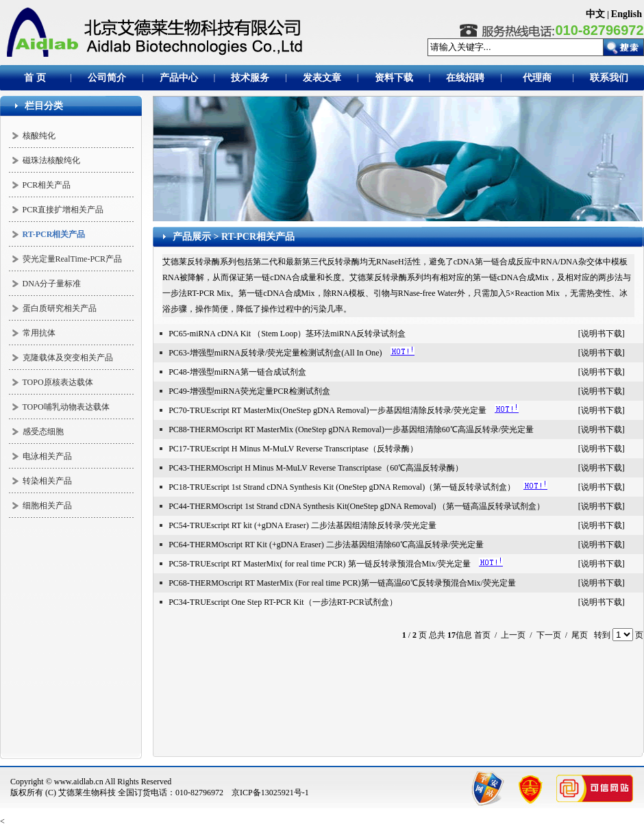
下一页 (549, 635)
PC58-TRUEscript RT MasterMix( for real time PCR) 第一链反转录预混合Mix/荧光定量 (320, 564)
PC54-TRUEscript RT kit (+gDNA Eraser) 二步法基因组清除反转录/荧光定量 (302, 525)
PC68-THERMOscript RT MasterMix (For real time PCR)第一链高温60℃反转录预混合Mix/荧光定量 (342, 583)
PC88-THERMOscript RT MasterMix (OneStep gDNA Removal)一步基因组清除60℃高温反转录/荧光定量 (351, 429)
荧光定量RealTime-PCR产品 (73, 259)
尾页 (580, 635)
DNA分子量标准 (52, 284)
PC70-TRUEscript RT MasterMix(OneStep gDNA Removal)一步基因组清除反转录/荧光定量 (327, 410)
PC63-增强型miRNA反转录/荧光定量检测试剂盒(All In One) (275, 353)
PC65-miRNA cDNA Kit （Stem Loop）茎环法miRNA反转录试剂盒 (287, 334)
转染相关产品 (47, 481)
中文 (595, 14)
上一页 (513, 635)
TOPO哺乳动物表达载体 (66, 407)
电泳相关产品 (47, 456)
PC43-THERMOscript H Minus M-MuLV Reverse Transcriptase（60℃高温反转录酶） (316, 468)
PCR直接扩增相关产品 (63, 210)
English (627, 14)
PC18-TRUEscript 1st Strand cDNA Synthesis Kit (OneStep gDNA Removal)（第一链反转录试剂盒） (342, 487)
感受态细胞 (43, 432)
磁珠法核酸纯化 (51, 160)
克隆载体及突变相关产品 (68, 358)
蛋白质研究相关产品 (60, 308)
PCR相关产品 (47, 185)
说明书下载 (602, 334)
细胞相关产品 (47, 506)
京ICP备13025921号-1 (270, 793)
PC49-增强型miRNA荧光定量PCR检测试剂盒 (249, 391)
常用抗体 (39, 333)
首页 (482, 635)
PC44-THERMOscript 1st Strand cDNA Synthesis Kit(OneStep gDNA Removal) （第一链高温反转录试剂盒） (357, 506)
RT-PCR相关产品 (258, 237)
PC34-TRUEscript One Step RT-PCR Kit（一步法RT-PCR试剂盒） (283, 602)
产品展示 (192, 237)
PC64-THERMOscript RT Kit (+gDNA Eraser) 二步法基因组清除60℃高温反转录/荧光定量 (326, 545)
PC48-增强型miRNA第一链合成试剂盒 (237, 372)
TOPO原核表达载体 (58, 382)
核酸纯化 (39, 136)
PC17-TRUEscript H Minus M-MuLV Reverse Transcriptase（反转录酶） (293, 449)
